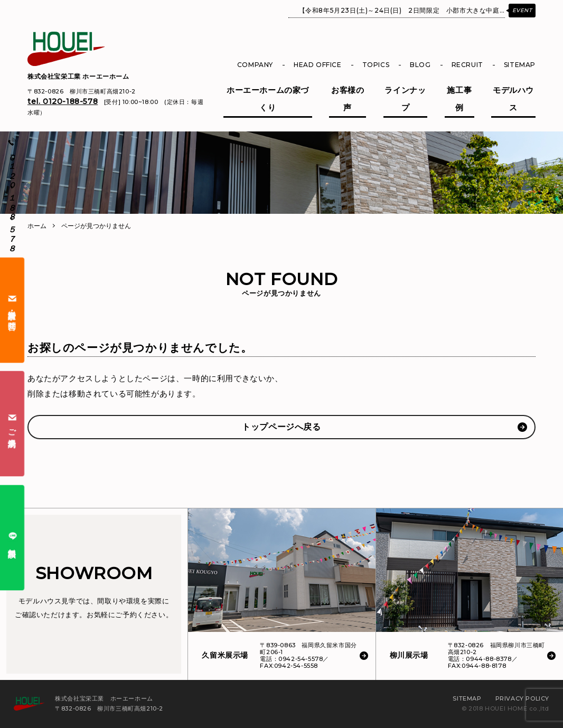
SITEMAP (520, 65)
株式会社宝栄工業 (78, 76)
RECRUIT (467, 65)
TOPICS (376, 65)
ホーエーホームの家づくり (268, 99)
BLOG (420, 65)
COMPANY (255, 65)
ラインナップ (405, 99)
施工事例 (459, 99)
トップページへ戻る (281, 427)
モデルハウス (513, 99)
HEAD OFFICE (318, 65)
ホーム (37, 226)
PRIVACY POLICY (522, 698)
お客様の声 (348, 99)
